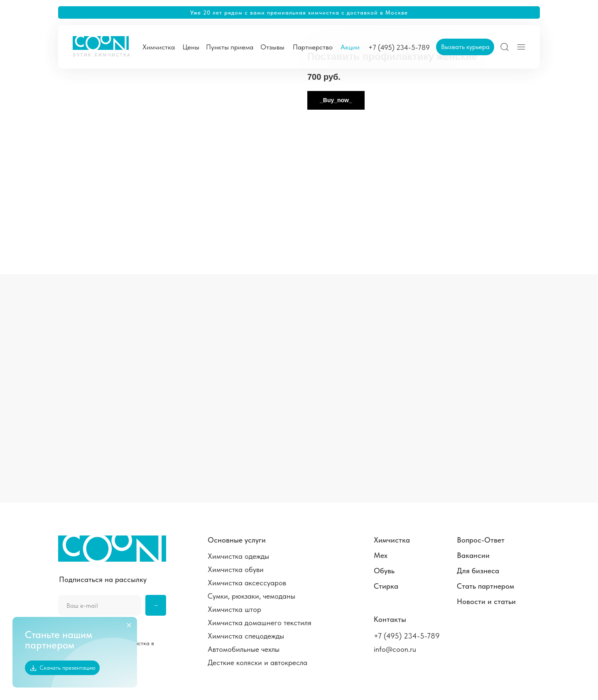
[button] (465, 47)
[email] (100, 605)
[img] (505, 47)
